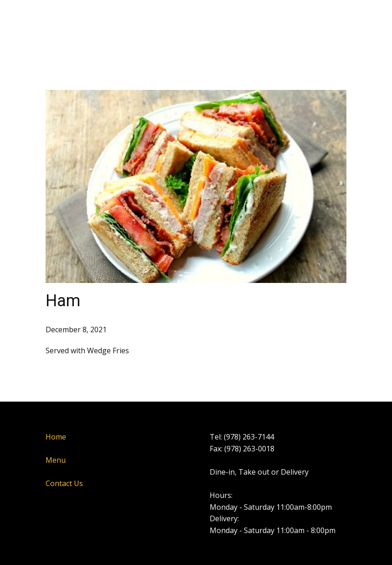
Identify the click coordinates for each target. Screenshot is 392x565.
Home (56, 437)
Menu (56, 460)
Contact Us (64, 483)
